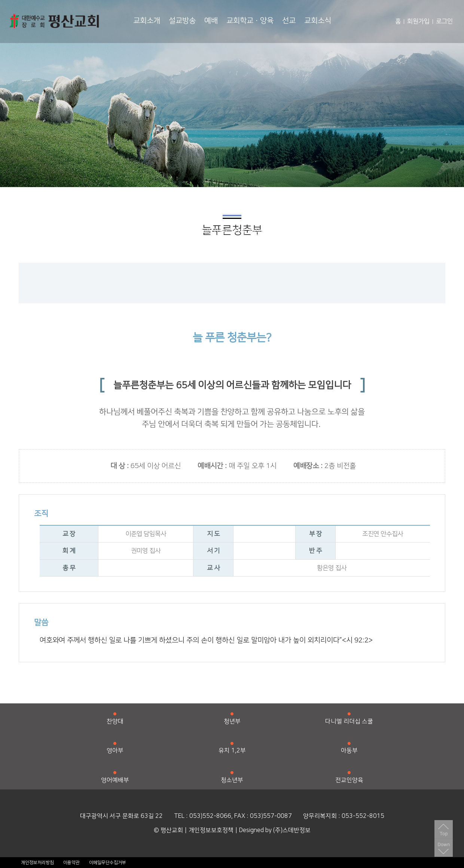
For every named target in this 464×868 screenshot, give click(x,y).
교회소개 (147, 21)
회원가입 (418, 21)
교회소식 (318, 21)
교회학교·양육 (250, 21)
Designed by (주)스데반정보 (275, 830)
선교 (289, 21)
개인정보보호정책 (211, 830)
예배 (211, 21)
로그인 (444, 21)
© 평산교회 (168, 830)
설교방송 (182, 21)
